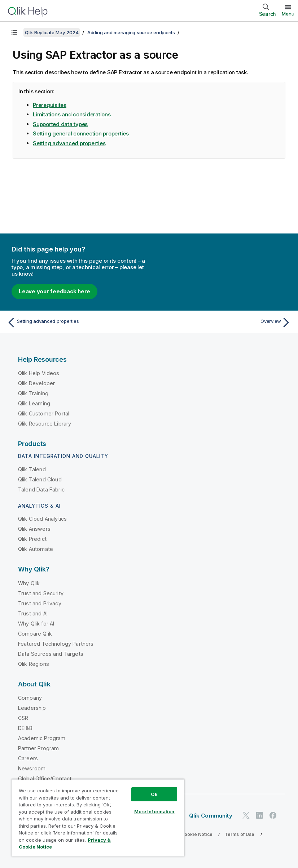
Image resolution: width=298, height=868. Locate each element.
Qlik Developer (36, 383)
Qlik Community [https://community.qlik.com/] (211, 816)
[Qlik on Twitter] (246, 815)
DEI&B (25, 728)
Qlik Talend (32, 469)
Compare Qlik (35, 634)
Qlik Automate (36, 549)
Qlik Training (33, 393)
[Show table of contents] (14, 32)
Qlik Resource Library (45, 424)
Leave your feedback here (54, 291)
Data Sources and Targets (51, 654)
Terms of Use (240, 834)
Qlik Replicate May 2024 (52, 32)
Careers (28, 758)
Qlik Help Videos (39, 373)
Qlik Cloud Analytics (42, 519)
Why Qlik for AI (36, 624)
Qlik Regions (34, 664)
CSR (23, 718)
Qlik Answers (34, 529)
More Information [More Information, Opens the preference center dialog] (154, 811)
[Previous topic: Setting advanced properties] (76, 322)
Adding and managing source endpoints (131, 32)
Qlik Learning (34, 403)
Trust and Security (41, 593)
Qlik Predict (32, 539)
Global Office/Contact (45, 778)
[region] (98, 818)
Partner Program (38, 748)
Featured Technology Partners (56, 644)
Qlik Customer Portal (44, 413)
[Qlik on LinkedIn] (259, 815)
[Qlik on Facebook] (273, 815)
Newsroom (32, 768)
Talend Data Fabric (41, 489)
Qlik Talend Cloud (40, 479)
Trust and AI (33, 613)
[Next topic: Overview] (222, 322)
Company (30, 698)
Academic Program (42, 738)
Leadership (32, 708)
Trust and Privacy (40, 603)
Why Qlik (29, 583)
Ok (154, 794)
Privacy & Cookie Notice (186, 834)
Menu (288, 14)
